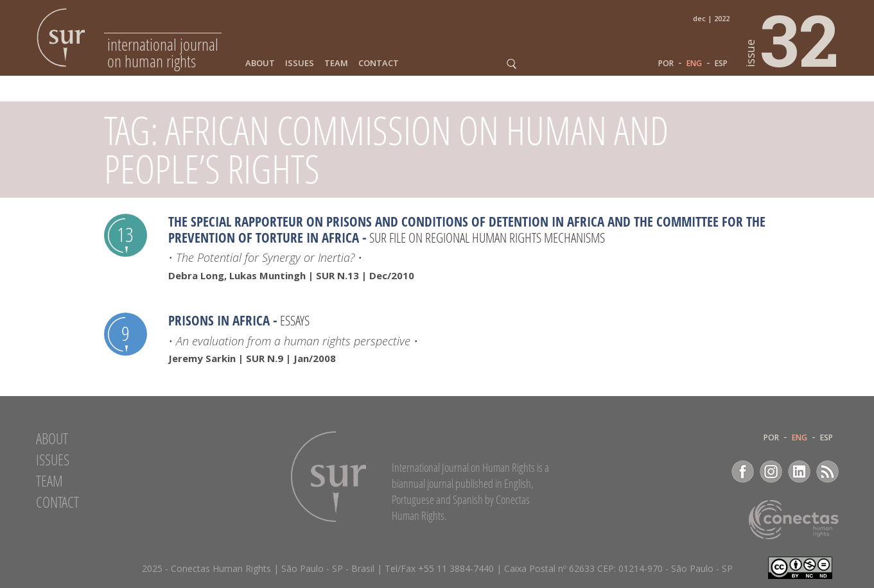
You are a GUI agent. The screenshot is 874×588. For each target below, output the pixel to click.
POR (666, 64)
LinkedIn (799, 471)
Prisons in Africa (219, 320)
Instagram (771, 471)
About (260, 63)
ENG (694, 64)
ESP (721, 64)
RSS (827, 471)
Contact (379, 63)
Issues (300, 63)
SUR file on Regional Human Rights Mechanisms (487, 238)
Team (336, 63)
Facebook (743, 471)
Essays (295, 320)
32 (792, 39)
